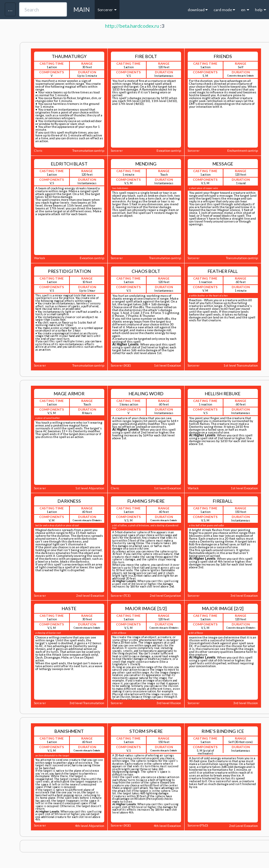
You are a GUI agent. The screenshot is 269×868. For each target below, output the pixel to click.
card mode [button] (224, 10)
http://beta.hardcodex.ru (132, 26)
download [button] (198, 10)
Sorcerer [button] (107, 10)
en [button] (245, 10)
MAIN (82, 9)
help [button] (261, 10)
